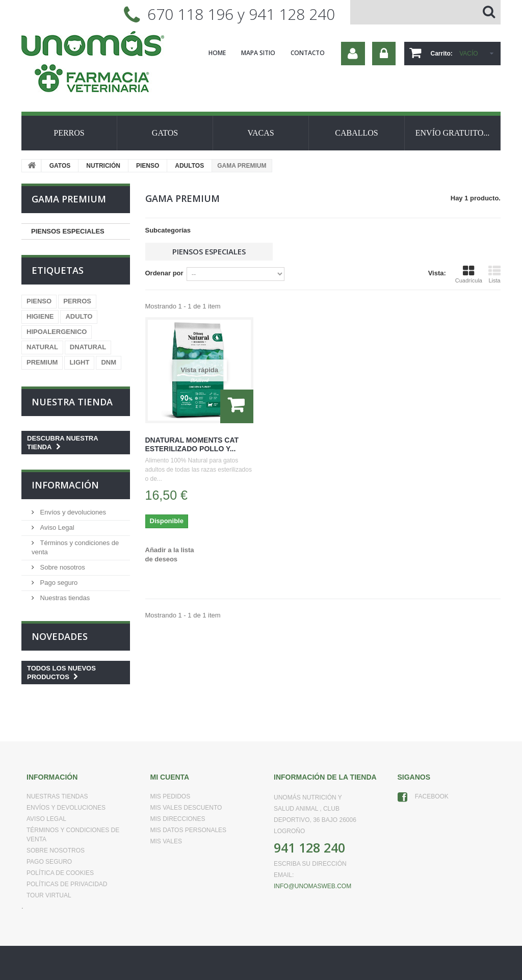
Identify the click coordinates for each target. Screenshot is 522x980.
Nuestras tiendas (64, 598)
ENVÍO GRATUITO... (452, 133)
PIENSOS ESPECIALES (68, 231)
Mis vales (166, 841)
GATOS (165, 133)
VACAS (260, 133)
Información (65, 485)
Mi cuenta (170, 777)
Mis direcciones (178, 819)
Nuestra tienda (72, 402)
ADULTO (79, 316)
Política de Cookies (60, 873)
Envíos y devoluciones (72, 512)
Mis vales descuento (186, 808)
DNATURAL (88, 347)
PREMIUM (42, 362)
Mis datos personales (189, 830)
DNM (109, 362)
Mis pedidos (171, 796)
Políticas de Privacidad (67, 884)
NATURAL (42, 347)
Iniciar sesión (384, 54)
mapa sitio (258, 53)
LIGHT (79, 362)
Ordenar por (164, 273)
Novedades (60, 636)
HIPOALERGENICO (57, 332)
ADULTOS (189, 166)
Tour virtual (49, 895)
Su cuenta (353, 54)
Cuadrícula (469, 274)
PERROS (69, 133)
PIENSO (148, 166)
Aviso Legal (56, 527)
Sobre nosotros (62, 567)
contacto (308, 53)
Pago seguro (58, 583)
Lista (494, 274)
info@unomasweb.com (312, 886)
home (217, 53)
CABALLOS (356, 133)
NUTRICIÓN (103, 166)
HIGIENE (40, 316)
